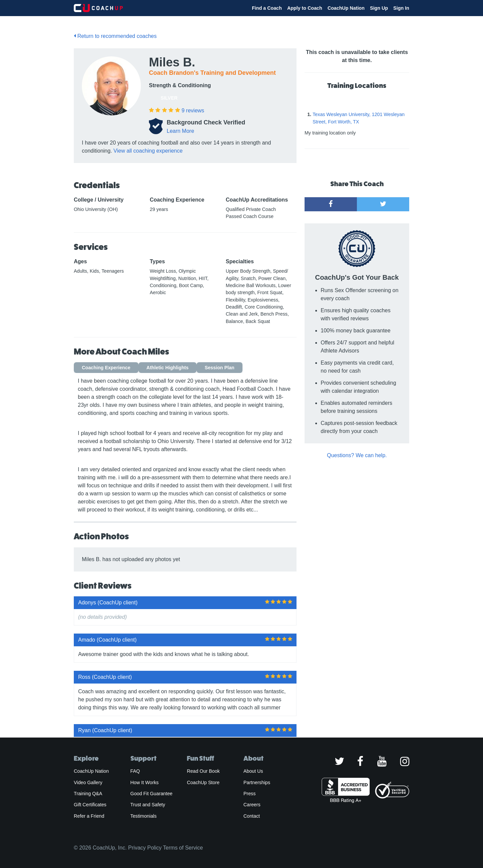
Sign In (401, 8)
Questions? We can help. (357, 455)
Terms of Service (183, 848)
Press (250, 794)
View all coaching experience (148, 151)
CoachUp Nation (346, 8)
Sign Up (379, 8)
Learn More (180, 131)
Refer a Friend (89, 816)
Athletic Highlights (168, 368)
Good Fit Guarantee (152, 794)
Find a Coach (267, 8)
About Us (253, 771)
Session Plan (220, 368)
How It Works (145, 782)
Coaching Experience (106, 368)
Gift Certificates (90, 805)
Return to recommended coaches (115, 36)
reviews (193, 111)
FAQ (135, 771)
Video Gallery (88, 782)
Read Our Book (203, 771)
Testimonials (144, 816)
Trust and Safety (148, 805)
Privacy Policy (145, 848)
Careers (252, 805)
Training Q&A (88, 794)
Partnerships (257, 782)
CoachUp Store (203, 782)
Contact (252, 816)
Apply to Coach (305, 8)
